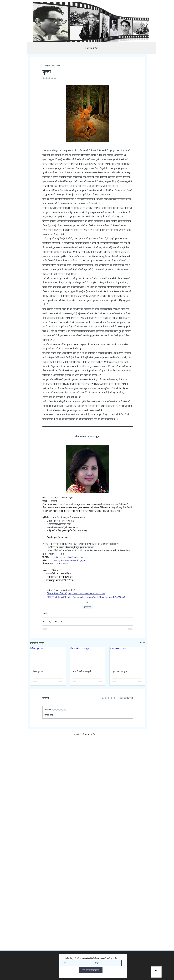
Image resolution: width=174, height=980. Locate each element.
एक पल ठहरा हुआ (120, 672)
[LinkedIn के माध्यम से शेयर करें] (56, 621)
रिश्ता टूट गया (39, 672)
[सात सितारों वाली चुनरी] (88, 657)
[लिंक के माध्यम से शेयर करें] (62, 621)
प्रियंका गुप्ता (88, 607)
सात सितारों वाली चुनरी (82, 672)
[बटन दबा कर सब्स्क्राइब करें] (91, 970)
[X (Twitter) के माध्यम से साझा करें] (50, 621)
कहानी (45, 613)
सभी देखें (142, 643)
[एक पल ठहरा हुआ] (127, 657)
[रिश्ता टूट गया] (48, 657)
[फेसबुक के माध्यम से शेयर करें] (44, 621)
